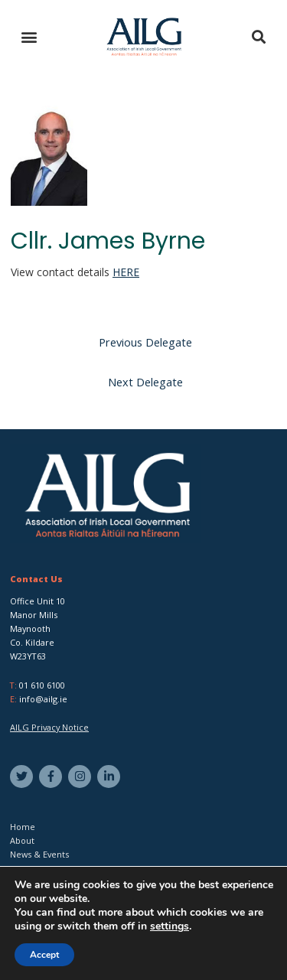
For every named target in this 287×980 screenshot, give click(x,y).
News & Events (39, 854)
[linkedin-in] (111, 777)
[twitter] (23, 777)
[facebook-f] (52, 777)
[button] (29, 37)
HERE (126, 272)
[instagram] (82, 777)
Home (23, 827)
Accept (44, 955)
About (22, 840)
